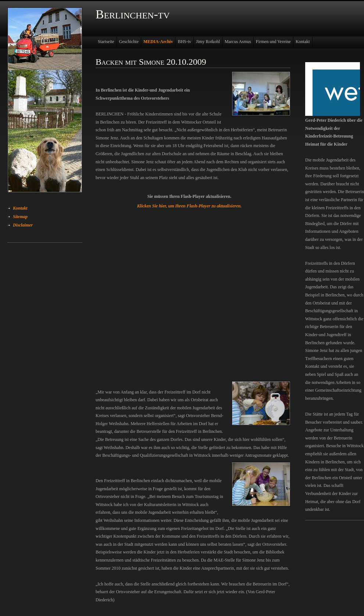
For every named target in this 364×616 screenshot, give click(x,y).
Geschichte (129, 42)
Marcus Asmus (238, 42)
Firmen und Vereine (273, 42)
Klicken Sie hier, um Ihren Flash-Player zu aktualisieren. (189, 206)
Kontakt (20, 208)
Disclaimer (23, 225)
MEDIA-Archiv (158, 42)
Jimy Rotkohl (208, 42)
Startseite (106, 42)
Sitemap (20, 217)
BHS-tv (184, 42)
